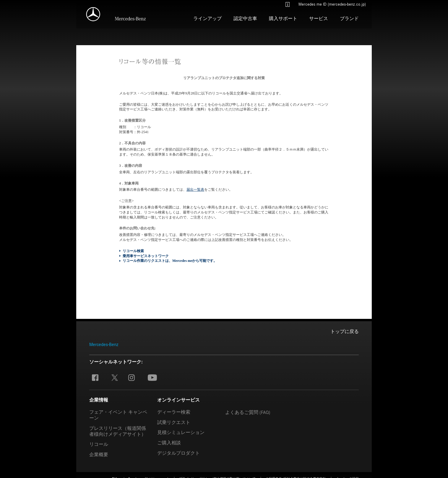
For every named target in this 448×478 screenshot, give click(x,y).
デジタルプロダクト (178, 453)
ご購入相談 (169, 443)
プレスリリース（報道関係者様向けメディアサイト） (118, 431)
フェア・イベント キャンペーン (118, 415)
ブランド (349, 19)
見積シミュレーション (181, 432)
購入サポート (283, 19)
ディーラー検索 (174, 412)
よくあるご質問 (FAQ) (248, 412)
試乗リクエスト (174, 422)
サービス (319, 19)
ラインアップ (207, 19)
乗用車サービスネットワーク (146, 256)
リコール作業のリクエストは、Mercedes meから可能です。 (170, 260)
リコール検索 (133, 251)
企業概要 (99, 454)
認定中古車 (245, 19)
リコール (99, 444)
